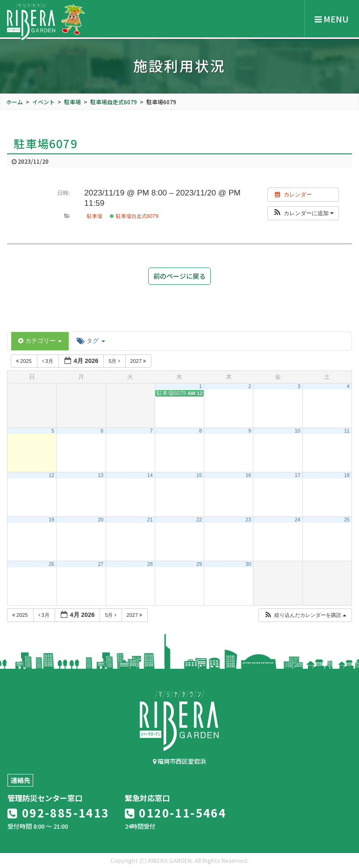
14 (150, 475)
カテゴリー (40, 341)
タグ (91, 341)
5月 (115, 361)
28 (150, 564)
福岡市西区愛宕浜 (179, 761)
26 (51, 564)
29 (199, 564)
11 (347, 431)
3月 (48, 361)
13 (101, 475)
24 (298, 520)
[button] (303, 213)
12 (51, 475)
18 (347, 475)
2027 (139, 361)
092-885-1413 (58, 813)
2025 (25, 361)
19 (51, 520)
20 (101, 520)
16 (248, 475)
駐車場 (95, 216)
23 (248, 520)
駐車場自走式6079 (134, 216)
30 (248, 564)
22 (199, 520)
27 (101, 564)
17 (298, 475)
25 (347, 520)
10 (298, 431)
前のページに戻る (179, 276)
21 (150, 520)
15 (199, 475)
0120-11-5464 (176, 813)
